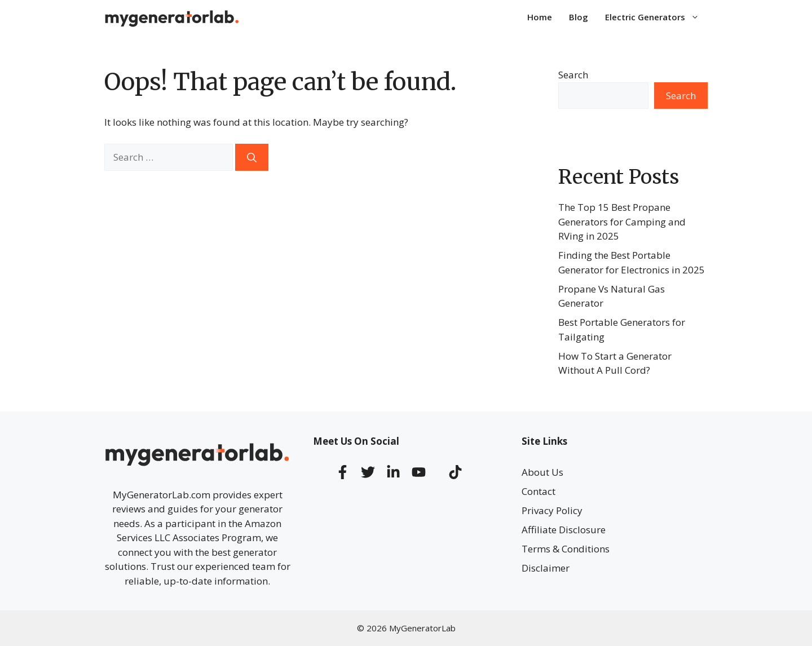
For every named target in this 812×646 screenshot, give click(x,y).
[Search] (252, 157)
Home (540, 17)
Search (573, 75)
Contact (539, 491)
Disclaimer (546, 568)
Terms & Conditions (566, 549)
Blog (579, 17)
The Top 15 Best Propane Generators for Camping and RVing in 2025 (622, 222)
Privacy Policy (552, 510)
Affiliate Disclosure (564, 530)
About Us (542, 472)
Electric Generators (656, 17)
